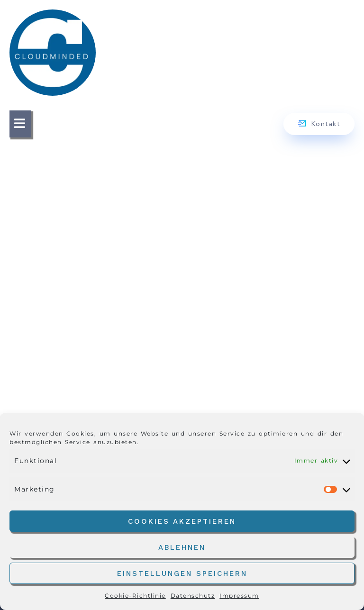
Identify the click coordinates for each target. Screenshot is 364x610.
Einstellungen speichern (182, 574)
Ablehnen (182, 547)
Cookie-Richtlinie (135, 596)
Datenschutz (193, 596)
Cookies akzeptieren (182, 521)
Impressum (239, 596)
